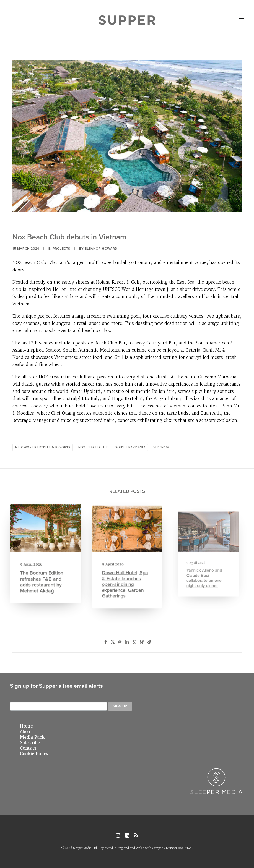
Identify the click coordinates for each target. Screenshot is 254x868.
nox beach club (93, 447)
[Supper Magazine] (127, 20)
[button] (241, 20)
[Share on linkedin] (127, 642)
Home (26, 726)
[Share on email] (149, 642)
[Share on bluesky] (141, 642)
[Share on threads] (120, 642)
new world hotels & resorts (43, 447)
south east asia (130, 447)
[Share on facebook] (105, 642)
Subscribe (30, 743)
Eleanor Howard (101, 248)
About (26, 732)
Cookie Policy (34, 754)
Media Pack (32, 737)
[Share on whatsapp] (134, 642)
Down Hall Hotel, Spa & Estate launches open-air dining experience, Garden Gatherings (126, 575)
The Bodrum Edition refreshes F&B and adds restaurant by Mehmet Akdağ (43, 576)
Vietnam (161, 447)
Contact (28, 748)
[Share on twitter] (113, 642)
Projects (61, 248)
